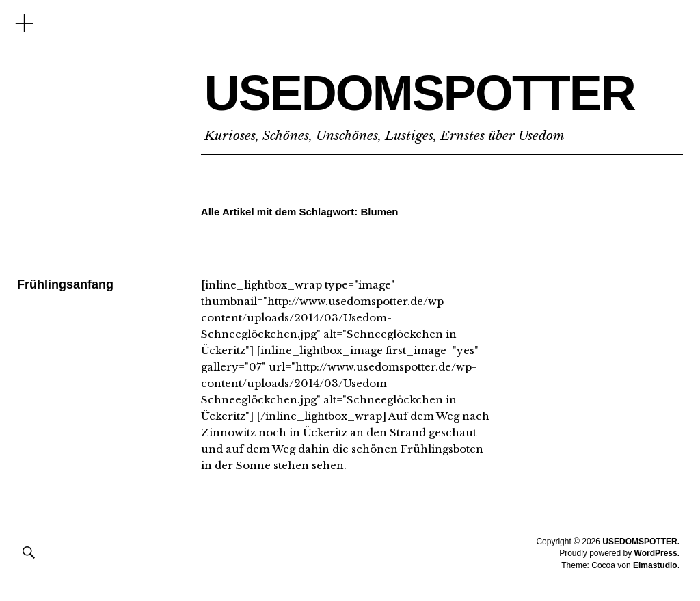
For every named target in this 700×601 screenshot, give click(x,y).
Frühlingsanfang (65, 284)
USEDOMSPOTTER (420, 93)
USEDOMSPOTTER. (641, 542)
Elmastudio (655, 565)
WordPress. (657, 553)
